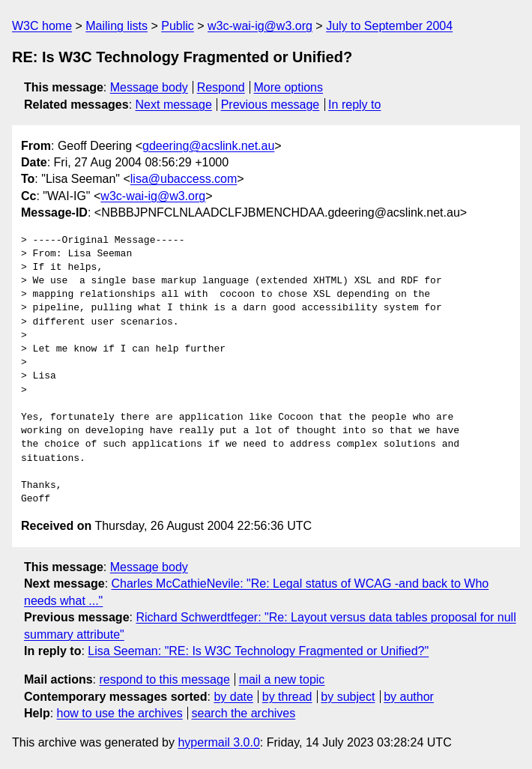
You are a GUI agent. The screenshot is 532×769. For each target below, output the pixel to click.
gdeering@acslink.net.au (208, 146)
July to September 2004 (389, 26)
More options (289, 87)
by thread (287, 697)
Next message (174, 105)
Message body (149, 87)
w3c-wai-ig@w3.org (260, 26)
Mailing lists (117, 26)
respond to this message (164, 679)
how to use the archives (120, 713)
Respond (221, 87)
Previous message (270, 105)
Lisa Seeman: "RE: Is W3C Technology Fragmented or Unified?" (258, 651)
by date (233, 697)
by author (409, 697)
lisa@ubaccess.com (184, 179)
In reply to (354, 105)
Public (178, 26)
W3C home (42, 26)
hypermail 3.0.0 (218, 742)
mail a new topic (282, 679)
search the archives (244, 713)
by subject (348, 697)
